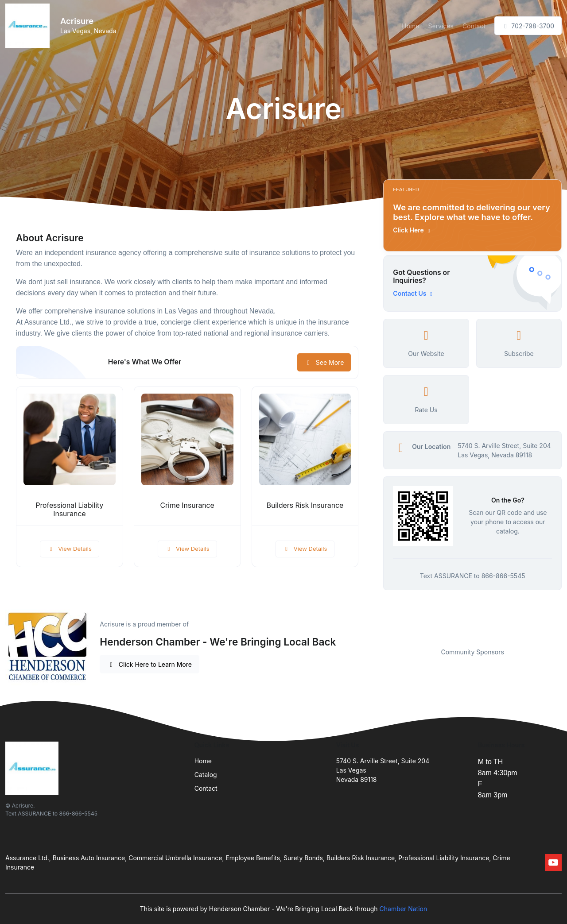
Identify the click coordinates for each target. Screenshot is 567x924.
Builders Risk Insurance (305, 505)
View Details (70, 549)
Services (441, 26)
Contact (474, 26)
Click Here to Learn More (150, 664)
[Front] (29, 26)
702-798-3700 (528, 26)
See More (324, 362)
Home (410, 26)
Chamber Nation (404, 909)
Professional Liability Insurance (69, 510)
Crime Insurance (187, 505)
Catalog (206, 775)
